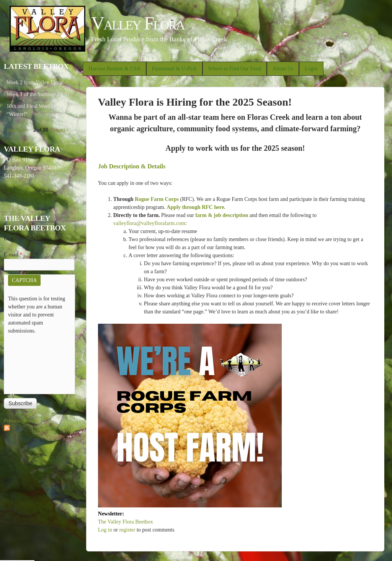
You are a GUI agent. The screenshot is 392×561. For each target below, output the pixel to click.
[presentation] (39, 362)
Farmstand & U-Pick (174, 69)
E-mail (13, 255)
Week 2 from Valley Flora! (35, 82)
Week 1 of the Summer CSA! (38, 94)
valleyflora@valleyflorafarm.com (149, 223)
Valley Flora (138, 23)
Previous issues (20, 421)
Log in (105, 530)
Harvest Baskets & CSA (114, 69)
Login (311, 69)
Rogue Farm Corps (157, 199)
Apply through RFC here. (196, 207)
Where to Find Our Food (235, 69)
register (127, 530)
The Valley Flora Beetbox (126, 522)
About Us (283, 69)
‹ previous (15, 130)
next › (62, 130)
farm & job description (222, 215)
